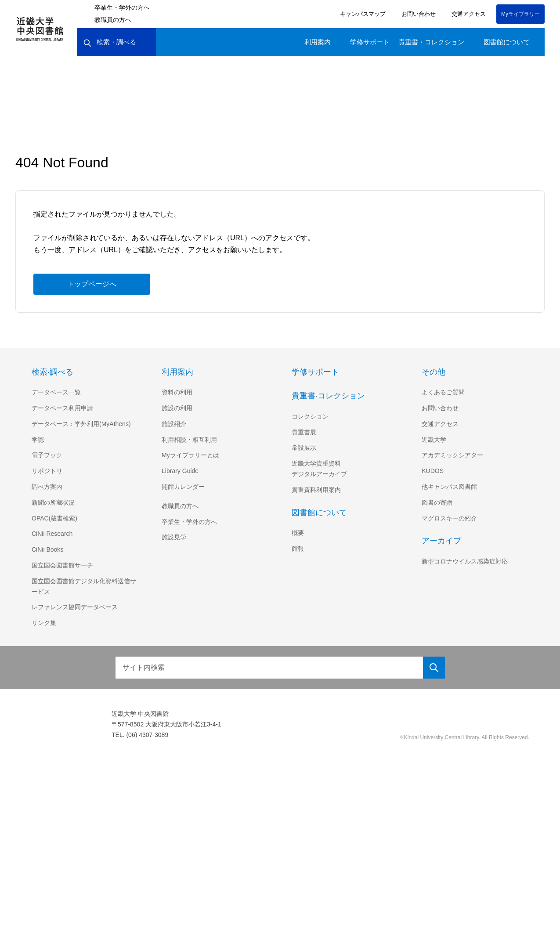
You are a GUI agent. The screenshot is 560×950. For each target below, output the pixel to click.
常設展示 (304, 448)
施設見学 (174, 537)
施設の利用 (177, 408)
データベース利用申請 (62, 408)
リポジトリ (47, 471)
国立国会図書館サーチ (62, 565)
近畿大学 (434, 440)
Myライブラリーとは (190, 455)
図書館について (507, 42)
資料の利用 (177, 392)
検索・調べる (110, 42)
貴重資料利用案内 (316, 490)
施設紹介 (174, 424)
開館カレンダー (183, 487)
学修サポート (370, 42)
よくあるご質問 (443, 392)
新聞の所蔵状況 (53, 502)
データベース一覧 (56, 392)
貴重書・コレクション (431, 42)
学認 (38, 440)
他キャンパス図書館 (449, 487)
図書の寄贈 (437, 502)
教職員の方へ (113, 20)
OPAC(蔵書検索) (54, 518)
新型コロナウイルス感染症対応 (465, 561)
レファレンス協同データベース (74, 607)
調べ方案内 (47, 487)
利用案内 (318, 42)
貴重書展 (304, 432)
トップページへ (92, 284)
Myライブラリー (520, 14)
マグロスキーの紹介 (449, 518)
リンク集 (44, 623)
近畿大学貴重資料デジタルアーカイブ (319, 469)
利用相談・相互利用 (189, 440)
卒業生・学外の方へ (122, 7)
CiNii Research (53, 534)
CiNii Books (48, 549)
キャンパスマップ (361, 14)
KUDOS (432, 471)
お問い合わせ (417, 14)
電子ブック (47, 455)
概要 (298, 533)
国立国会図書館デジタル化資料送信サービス (84, 586)
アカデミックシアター (452, 455)
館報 (298, 549)
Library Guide (182, 471)
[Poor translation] (22, 817)
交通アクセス (467, 14)
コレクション (310, 416)
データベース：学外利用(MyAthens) (82, 424)
